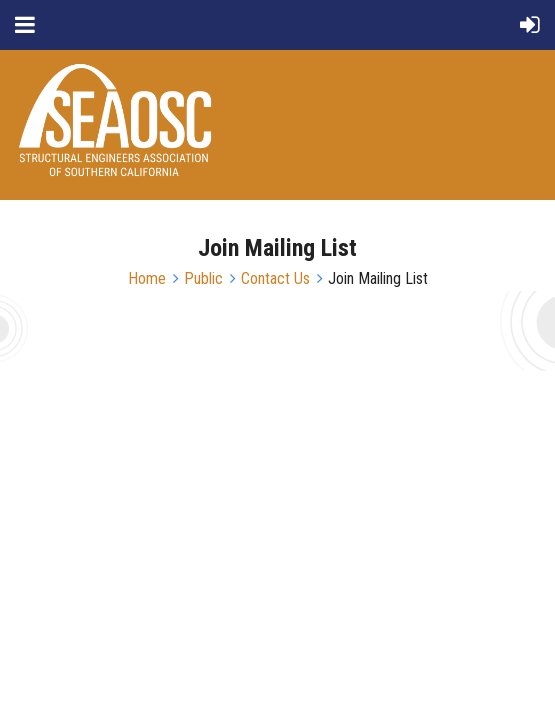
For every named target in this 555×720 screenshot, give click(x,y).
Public (203, 278)
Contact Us (275, 278)
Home (147, 278)
